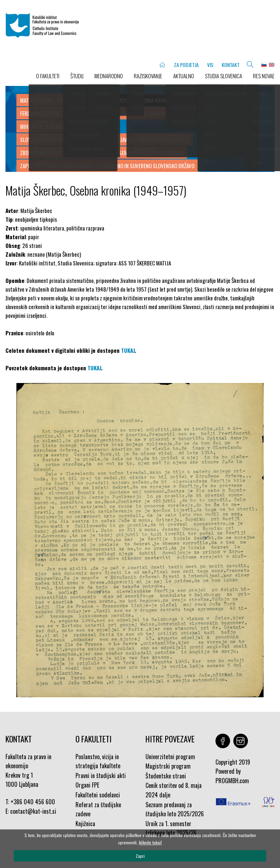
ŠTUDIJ (77, 76)
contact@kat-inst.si (33, 811)
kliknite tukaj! (150, 842)
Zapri (140, 856)
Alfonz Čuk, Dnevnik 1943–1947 (158, 113)
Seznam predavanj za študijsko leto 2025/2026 (175, 809)
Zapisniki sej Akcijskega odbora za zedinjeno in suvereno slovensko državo (107, 166)
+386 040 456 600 (33, 802)
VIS (210, 65)
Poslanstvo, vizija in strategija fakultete (98, 761)
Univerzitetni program (170, 757)
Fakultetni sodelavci (98, 795)
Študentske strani (166, 776)
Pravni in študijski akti (101, 776)
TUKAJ (128, 350)
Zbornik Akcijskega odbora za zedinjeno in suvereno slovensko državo (102, 153)
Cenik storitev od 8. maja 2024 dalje (174, 790)
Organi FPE (87, 785)
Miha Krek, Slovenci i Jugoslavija (58, 126)
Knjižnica (85, 824)
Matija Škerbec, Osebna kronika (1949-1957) (151, 100)
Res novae (264, 76)
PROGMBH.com (232, 781)
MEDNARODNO (109, 76)
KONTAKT (231, 65)
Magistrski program (168, 766)
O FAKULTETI (48, 76)
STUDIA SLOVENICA (223, 76)
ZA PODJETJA (186, 65)
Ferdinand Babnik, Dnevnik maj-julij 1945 (67, 113)
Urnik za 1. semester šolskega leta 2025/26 (171, 828)
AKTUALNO (184, 76)
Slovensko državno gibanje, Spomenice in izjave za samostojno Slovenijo (105, 139)
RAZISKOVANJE (148, 76)
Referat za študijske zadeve (98, 809)
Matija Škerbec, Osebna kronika (56, 100)
